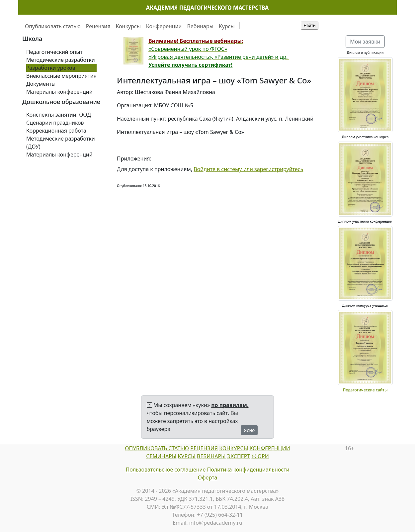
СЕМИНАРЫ (161, 456)
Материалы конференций (59, 92)
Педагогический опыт (54, 52)
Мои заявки (365, 42)
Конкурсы (128, 26)
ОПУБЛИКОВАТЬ (146, 448)
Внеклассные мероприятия (61, 76)
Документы (41, 84)
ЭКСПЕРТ (239, 456)
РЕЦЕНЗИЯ (204, 448)
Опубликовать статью (53, 26)
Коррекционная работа (56, 131)
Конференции (164, 26)
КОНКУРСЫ (234, 448)
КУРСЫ (187, 456)
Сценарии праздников (55, 123)
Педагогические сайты (365, 390)
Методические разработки (61, 60)
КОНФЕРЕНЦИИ (270, 448)
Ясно (249, 430)
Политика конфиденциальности (248, 470)
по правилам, (230, 405)
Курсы (227, 26)
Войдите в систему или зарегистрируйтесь (248, 169)
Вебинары (200, 26)
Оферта (208, 478)
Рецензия (98, 26)
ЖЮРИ (260, 456)
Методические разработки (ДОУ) (61, 143)
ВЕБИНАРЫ (211, 456)
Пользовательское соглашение (166, 470)
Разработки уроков (51, 68)
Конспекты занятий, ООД (59, 115)
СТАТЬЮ (178, 448)
